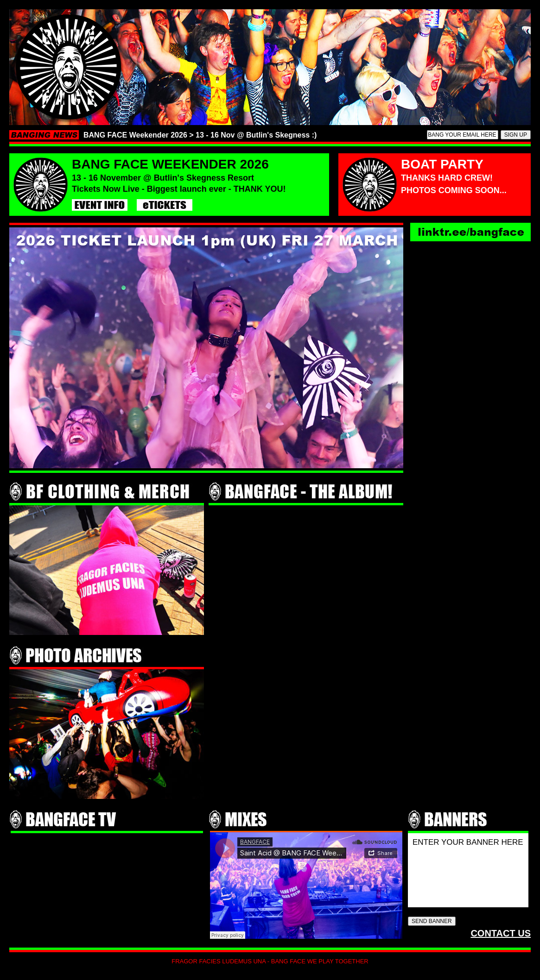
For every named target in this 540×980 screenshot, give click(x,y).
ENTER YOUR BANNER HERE (468, 869)
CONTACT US (501, 933)
